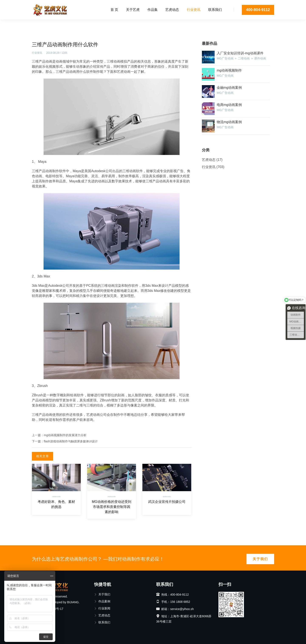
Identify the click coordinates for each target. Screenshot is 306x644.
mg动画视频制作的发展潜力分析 (65, 435)
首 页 (114, 10)
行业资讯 (194, 10)
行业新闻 (102, 608)
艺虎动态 (172, 10)
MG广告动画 (225, 58)
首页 (35, 24)
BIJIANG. (73, 602)
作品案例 (102, 601)
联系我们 (215, 10)
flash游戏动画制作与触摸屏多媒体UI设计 (71, 441)
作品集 (153, 10)
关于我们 (260, 559)
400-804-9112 (258, 10)
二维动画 (244, 58)
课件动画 (260, 58)
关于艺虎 (133, 10)
